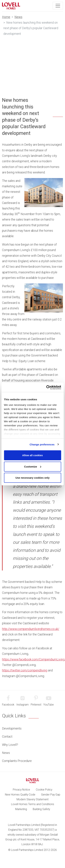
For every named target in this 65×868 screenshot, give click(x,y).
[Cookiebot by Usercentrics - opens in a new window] (46, 387)
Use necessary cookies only (32, 478)
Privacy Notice (21, 790)
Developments (12, 728)
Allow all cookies (32, 455)
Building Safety (41, 809)
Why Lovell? (10, 745)
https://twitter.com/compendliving (25, 670)
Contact (7, 736)
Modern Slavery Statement (32, 799)
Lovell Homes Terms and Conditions (33, 804)
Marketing (21, 809)
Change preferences (42, 444)
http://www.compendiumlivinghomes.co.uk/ (31, 629)
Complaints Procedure (17, 761)
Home (6, 17)
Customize (33, 466)
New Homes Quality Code (20, 795)
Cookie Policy (44, 790)
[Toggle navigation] (58, 6)
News (18, 17)
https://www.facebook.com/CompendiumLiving (33, 659)
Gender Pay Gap (51, 795)
